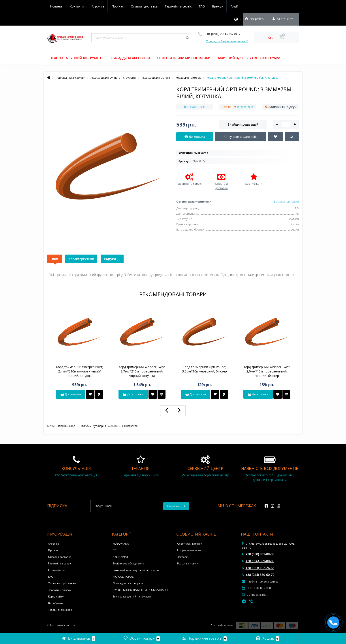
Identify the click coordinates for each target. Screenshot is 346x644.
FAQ (163, 6)
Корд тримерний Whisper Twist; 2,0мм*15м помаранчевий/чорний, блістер (267, 371)
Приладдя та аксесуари (130, 58)
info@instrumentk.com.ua (260, 582)
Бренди (180, 6)
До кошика (71, 394)
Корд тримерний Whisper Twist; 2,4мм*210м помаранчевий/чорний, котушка (80, 371)
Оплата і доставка (104, 6)
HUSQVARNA (121, 544)
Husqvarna (131, 426)
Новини (214, 6)
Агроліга (56, 6)
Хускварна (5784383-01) (108, 426)
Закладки (183, 557)
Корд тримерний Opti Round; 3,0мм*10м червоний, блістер (204, 369)
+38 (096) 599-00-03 (258, 561)
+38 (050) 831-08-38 (258, 554)
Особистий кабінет (190, 544)
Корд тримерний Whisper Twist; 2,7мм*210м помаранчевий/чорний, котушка (142, 371)
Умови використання (62, 583)
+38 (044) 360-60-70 (258, 575)
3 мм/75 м (85, 426)
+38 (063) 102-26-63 (258, 568)
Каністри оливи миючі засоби (183, 58)
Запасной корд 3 (67, 426)
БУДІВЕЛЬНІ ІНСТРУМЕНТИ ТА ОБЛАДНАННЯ (141, 590)
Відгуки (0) (112, 259)
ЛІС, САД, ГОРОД (123, 577)
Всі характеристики (286, 202)
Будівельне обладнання (128, 563)
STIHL (116, 550)
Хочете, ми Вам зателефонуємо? (227, 41)
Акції (197, 6)
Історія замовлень (189, 550)
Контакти (235, 6)
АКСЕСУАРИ (120, 557)
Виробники (55, 603)
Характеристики (81, 259)
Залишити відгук (282, 107)
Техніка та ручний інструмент (77, 58)
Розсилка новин (188, 563)
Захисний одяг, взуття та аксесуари (249, 58)
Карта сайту (56, 597)
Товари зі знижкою (60, 610)
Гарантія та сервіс (139, 6)
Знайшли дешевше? (243, 124)
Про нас (77, 6)
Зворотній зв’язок (60, 590)
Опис (55, 259)
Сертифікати (56, 570)
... (288, 58)
